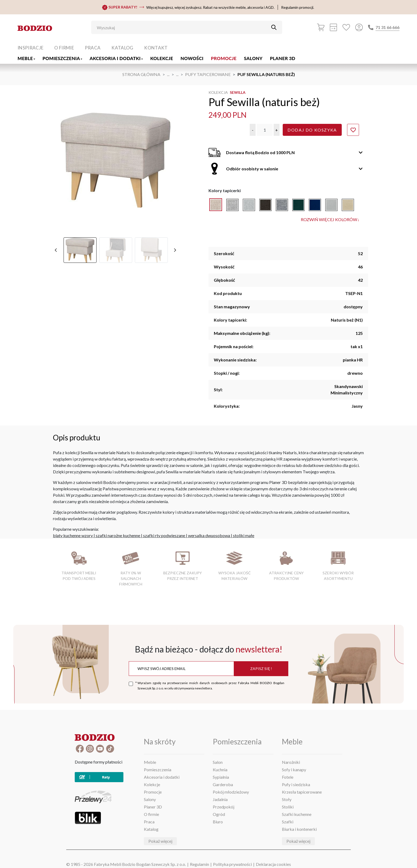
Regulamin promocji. (298, 7)
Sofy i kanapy (294, 770)
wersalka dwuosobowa (209, 535)
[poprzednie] (56, 203)
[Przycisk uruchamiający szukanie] (274, 27)
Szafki (288, 822)
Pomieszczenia (62, 58)
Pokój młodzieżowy (231, 792)
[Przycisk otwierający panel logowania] (359, 27)
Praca (93, 48)
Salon (218, 762)
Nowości (192, 58)
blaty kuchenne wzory (73, 535)
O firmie (64, 48)
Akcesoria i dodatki (116, 58)
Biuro (218, 822)
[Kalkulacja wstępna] (333, 27)
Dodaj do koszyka (312, 130)
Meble (26, 58)
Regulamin (199, 864)
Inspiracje (30, 48)
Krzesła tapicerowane (302, 792)
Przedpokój (224, 807)
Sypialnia (221, 777)
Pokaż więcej (160, 841)
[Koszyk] (321, 27)
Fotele (288, 777)
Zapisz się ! (261, 669)
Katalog (122, 48)
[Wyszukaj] (183, 27)
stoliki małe (244, 535)
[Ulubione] (346, 27)
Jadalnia (220, 799)
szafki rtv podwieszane (164, 535)
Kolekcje (162, 58)
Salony (253, 58)
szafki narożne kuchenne (118, 535)
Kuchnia (220, 770)
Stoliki (288, 807)
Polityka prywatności (232, 864)
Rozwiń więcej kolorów (330, 220)
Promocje (224, 58)
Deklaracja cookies (273, 864)
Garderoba (223, 784)
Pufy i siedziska (296, 784)
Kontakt (156, 48)
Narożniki (291, 762)
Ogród (219, 814)
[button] (253, 130)
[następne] (175, 203)
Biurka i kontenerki (299, 829)
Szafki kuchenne (297, 814)
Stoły (287, 799)
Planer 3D (283, 58)
